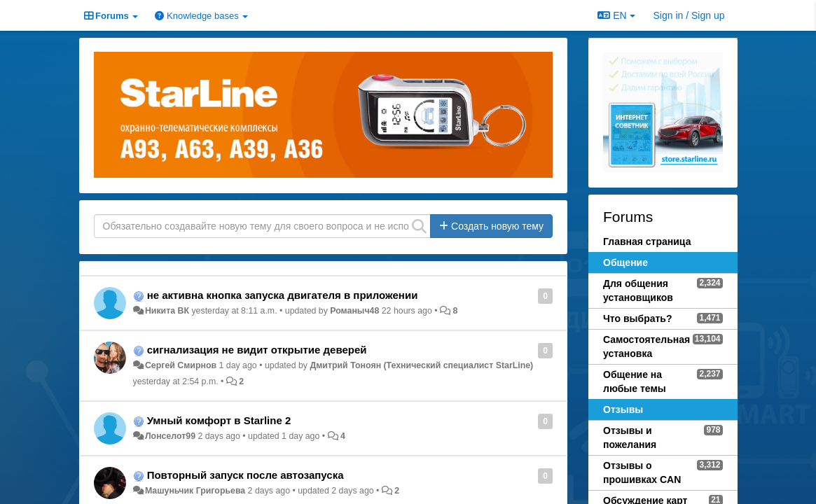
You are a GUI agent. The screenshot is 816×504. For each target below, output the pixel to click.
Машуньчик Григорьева (195, 491)
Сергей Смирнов (181, 365)
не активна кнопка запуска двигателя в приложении (283, 295)
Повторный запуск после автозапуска (246, 475)
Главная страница (647, 241)
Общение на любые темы (635, 381)
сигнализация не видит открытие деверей (257, 350)
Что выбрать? (638, 318)
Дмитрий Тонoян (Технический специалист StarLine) (421, 365)
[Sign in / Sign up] (689, 15)
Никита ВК (167, 311)
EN (616, 15)
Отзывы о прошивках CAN (642, 472)
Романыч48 (354, 311)
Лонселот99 (170, 436)
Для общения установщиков (638, 290)
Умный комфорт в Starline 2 (219, 420)
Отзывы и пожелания (630, 437)
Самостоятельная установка (646, 346)
